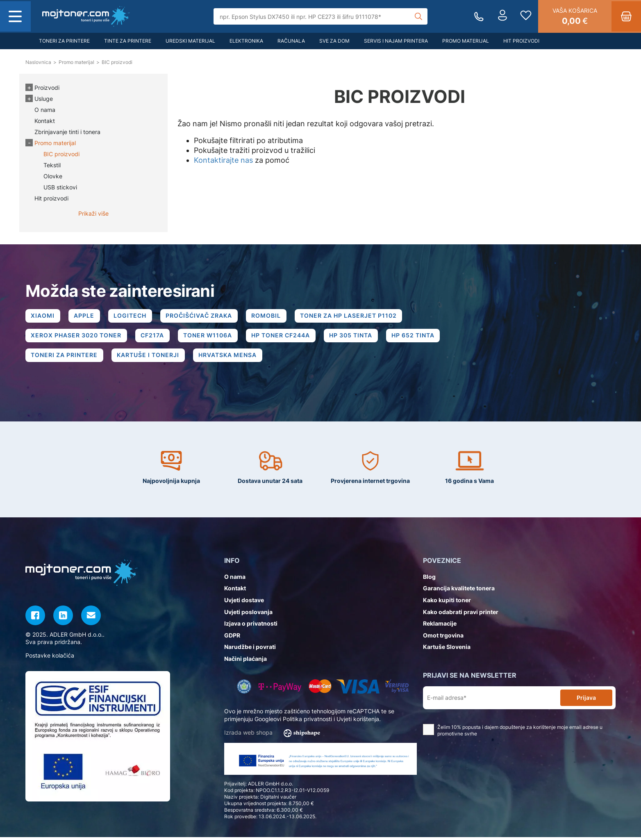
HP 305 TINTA (356, 337)
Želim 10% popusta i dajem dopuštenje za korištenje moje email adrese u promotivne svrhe (513, 733)
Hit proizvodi (521, 41)
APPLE (86, 316)
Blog (429, 579)
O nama (45, 110)
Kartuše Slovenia (447, 650)
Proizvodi (47, 88)
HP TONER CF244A (285, 337)
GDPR (232, 638)
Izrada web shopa (275, 736)
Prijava (586, 700)
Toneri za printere (64, 41)
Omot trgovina (443, 638)
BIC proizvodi (61, 154)
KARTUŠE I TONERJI (150, 358)
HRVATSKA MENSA (231, 358)
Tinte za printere (128, 41)
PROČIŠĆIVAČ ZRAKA (203, 316)
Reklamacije (440, 626)
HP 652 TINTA (419, 337)
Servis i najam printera (396, 41)
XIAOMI (43, 316)
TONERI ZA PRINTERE (65, 358)
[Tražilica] (320, 16)
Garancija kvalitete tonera (459, 591)
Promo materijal (466, 41)
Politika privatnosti (307, 722)
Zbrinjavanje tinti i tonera (67, 132)
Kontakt (45, 121)
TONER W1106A (210, 337)
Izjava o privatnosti (251, 626)
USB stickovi (60, 187)
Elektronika (246, 41)
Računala (291, 41)
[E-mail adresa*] (493, 701)
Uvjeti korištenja (358, 722)
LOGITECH (133, 316)
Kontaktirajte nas (223, 160)
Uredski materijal (190, 41)
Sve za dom (334, 41)
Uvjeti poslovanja (248, 615)
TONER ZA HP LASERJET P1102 (355, 316)
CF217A (154, 337)
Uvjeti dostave (244, 603)
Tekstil (52, 165)
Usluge (44, 99)
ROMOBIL (272, 316)
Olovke (53, 176)
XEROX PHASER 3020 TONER (77, 337)
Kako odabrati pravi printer (461, 615)
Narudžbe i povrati (250, 650)
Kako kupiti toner (447, 603)
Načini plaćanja (245, 661)
